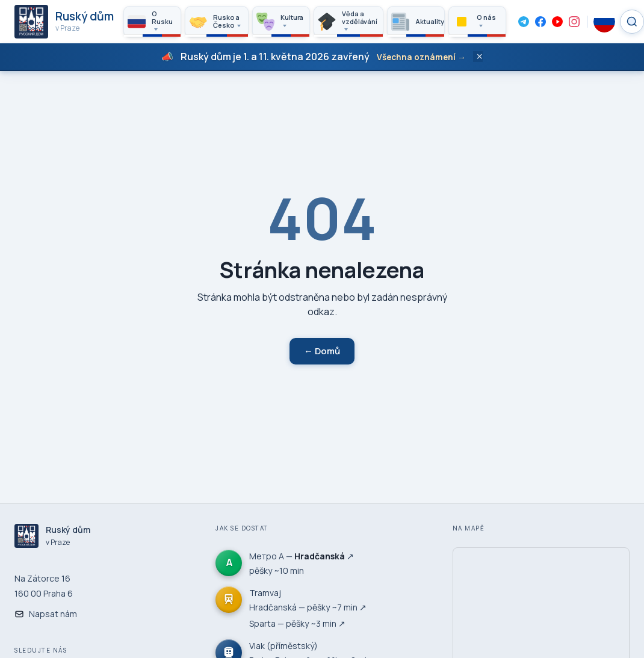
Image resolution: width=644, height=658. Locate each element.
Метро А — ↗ (302, 556)
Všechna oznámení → (421, 57)
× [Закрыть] (480, 57)
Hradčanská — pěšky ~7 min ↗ (308, 607)
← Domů (322, 351)
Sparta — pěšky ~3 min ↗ (297, 623)
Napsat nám (46, 614)
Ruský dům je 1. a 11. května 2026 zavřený (275, 57)
